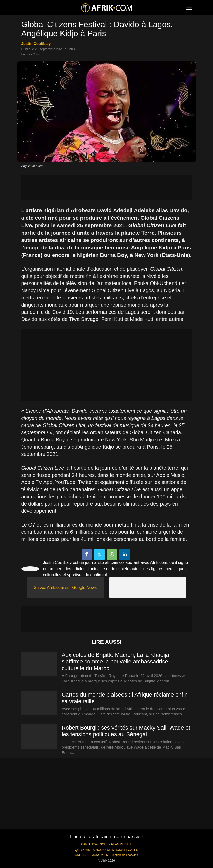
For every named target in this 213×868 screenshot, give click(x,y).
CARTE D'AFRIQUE (95, 844)
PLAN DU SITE (122, 844)
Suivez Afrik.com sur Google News (65, 587)
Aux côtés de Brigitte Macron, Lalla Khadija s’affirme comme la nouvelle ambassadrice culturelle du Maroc (115, 662)
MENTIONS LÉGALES (123, 850)
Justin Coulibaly (36, 43)
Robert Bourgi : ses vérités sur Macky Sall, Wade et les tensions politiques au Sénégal (126, 731)
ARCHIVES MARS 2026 (91, 855)
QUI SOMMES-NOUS (90, 850)
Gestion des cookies (124, 855)
